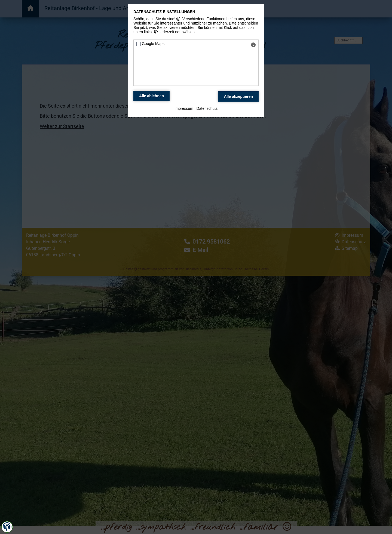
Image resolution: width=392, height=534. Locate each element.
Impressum (184, 108)
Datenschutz (207, 108)
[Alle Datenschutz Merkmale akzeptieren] (238, 96)
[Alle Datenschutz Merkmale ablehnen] (151, 96)
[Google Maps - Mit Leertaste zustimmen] (139, 44)
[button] (7, 527)
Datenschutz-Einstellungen (164, 12)
